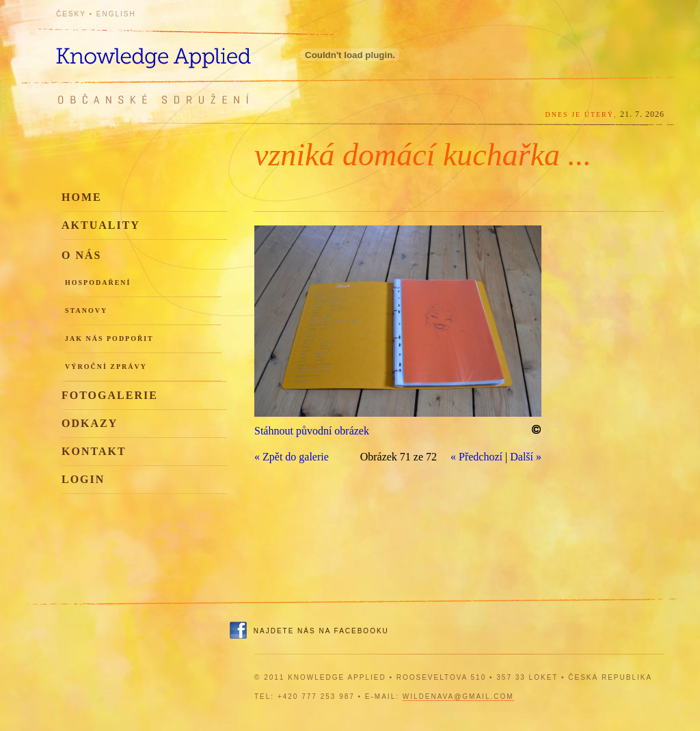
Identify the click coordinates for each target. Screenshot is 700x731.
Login (83, 479)
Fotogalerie (110, 395)
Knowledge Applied (179, 50)
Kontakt (94, 451)
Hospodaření (98, 282)
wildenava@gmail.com (458, 696)
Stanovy (86, 311)
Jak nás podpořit (109, 339)
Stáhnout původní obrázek (312, 431)
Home (82, 197)
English (116, 14)
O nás (81, 255)
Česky (71, 14)
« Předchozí (476, 457)
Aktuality (101, 225)
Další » (526, 457)
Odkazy (90, 423)
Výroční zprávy (106, 367)
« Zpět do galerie (292, 457)
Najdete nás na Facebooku (321, 631)
